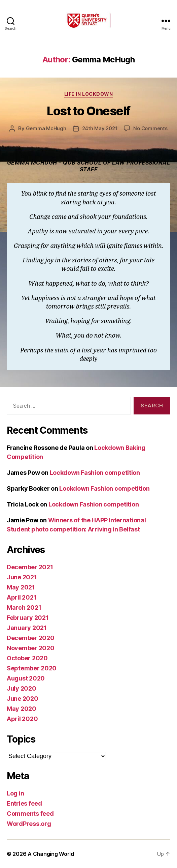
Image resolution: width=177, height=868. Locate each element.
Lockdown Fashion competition (95, 473)
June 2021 (22, 577)
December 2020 (31, 638)
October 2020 (27, 658)
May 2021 (21, 587)
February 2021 (28, 618)
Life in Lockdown (88, 94)
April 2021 (22, 597)
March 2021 (24, 607)
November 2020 (31, 648)
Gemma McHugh (46, 128)
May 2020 (22, 709)
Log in (15, 793)
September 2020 (32, 668)
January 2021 (27, 628)
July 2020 (22, 688)
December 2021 (30, 567)
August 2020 (26, 678)
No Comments (150, 128)
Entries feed (24, 803)
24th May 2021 (100, 128)
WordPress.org (29, 824)
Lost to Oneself (88, 111)
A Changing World (51, 854)
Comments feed (30, 814)
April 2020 (22, 719)
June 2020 (23, 699)
